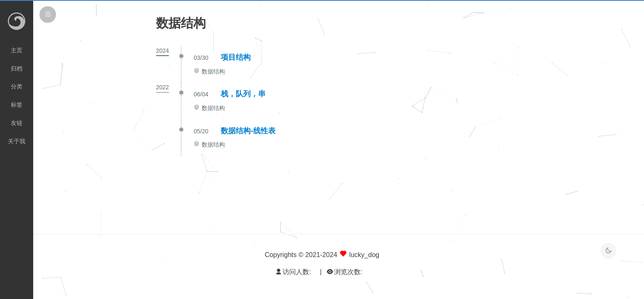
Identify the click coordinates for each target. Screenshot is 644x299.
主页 (17, 50)
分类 (17, 86)
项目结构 (236, 57)
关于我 (17, 141)
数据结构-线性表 (248, 131)
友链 (17, 123)
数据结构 (213, 71)
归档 (17, 69)
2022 (162, 87)
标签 (17, 105)
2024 (162, 51)
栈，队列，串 (243, 94)
